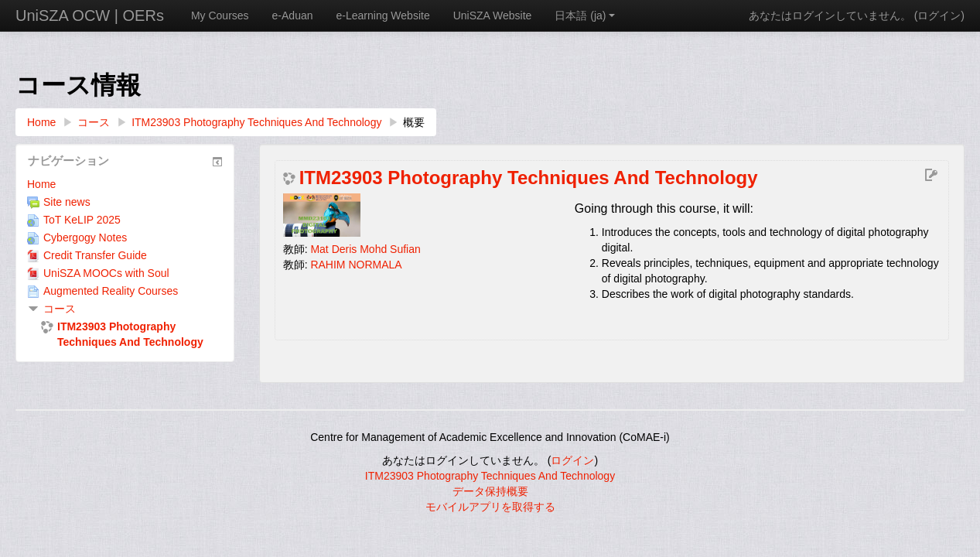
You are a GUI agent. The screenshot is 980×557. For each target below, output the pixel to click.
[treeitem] (125, 184)
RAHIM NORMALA (356, 265)
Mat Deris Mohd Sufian (365, 249)
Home (41, 184)
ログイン (939, 15)
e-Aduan (293, 15)
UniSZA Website (493, 15)
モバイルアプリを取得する (490, 507)
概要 (414, 122)
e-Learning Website (383, 15)
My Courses (220, 15)
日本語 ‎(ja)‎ (585, 15)
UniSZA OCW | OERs (90, 15)
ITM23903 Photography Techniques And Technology (529, 178)
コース (60, 309)
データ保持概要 (490, 491)
